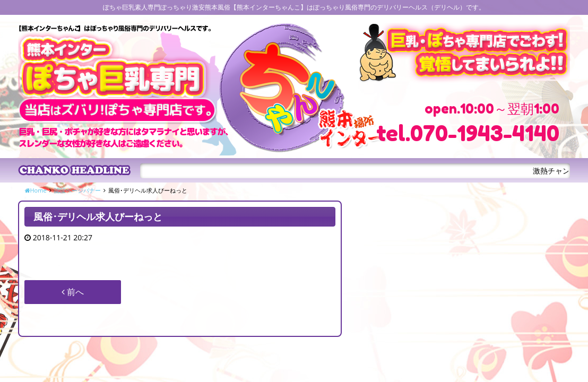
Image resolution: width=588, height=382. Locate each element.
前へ (73, 292)
